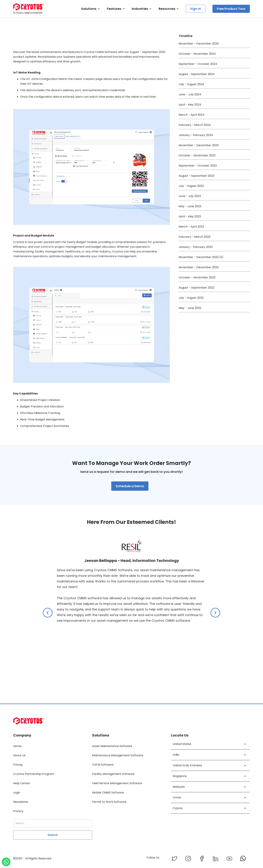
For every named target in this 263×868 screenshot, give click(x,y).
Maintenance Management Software (118, 755)
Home (17, 746)
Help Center (22, 783)
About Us (19, 755)
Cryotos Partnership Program (34, 774)
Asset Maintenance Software (112, 746)
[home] (29, 9)
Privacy (18, 811)
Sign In (196, 9)
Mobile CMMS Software (108, 793)
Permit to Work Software (109, 802)
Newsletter (21, 802)
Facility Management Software (113, 774)
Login (17, 793)
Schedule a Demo (130, 486)
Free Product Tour (231, 9)
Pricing (18, 765)
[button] (90, 9)
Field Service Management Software (117, 783)
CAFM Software (103, 765)
